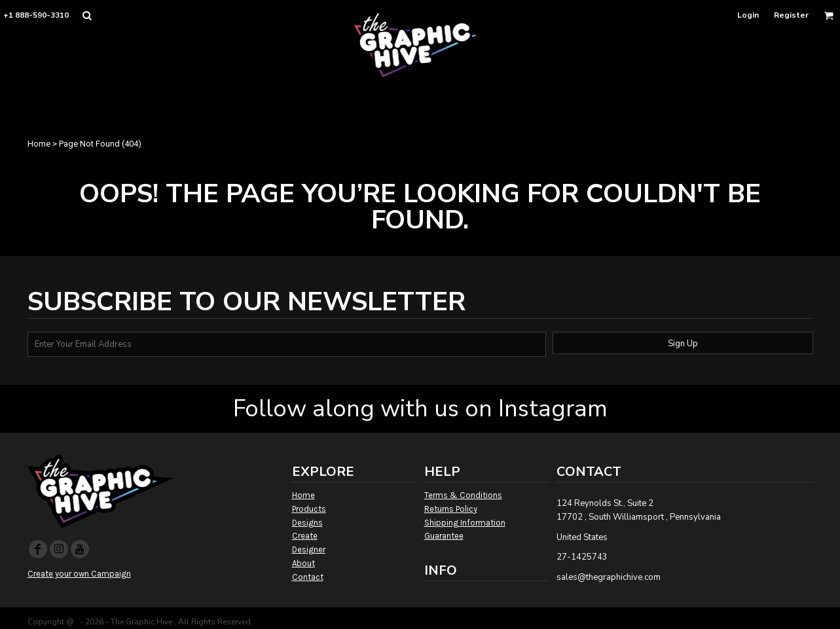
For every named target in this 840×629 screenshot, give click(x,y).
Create (305, 536)
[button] (87, 15)
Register (791, 15)
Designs (307, 523)
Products (309, 509)
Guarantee (444, 536)
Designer (309, 549)
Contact (308, 577)
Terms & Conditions (463, 495)
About (303, 563)
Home (39, 144)
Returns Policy (451, 509)
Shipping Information (465, 523)
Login (748, 15)
